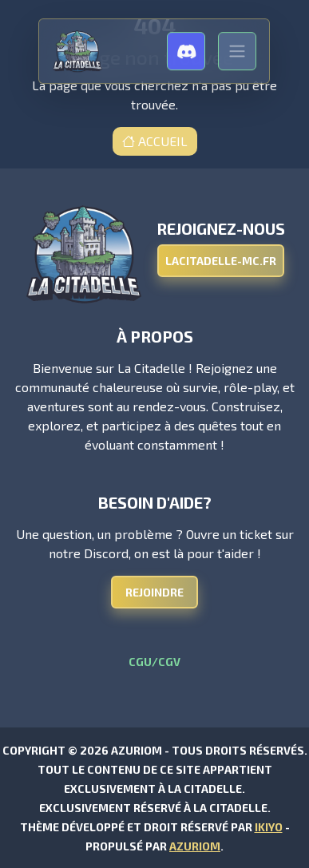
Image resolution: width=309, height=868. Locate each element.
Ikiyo (269, 827)
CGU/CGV (154, 662)
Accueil (155, 141)
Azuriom (195, 846)
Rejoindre (154, 592)
